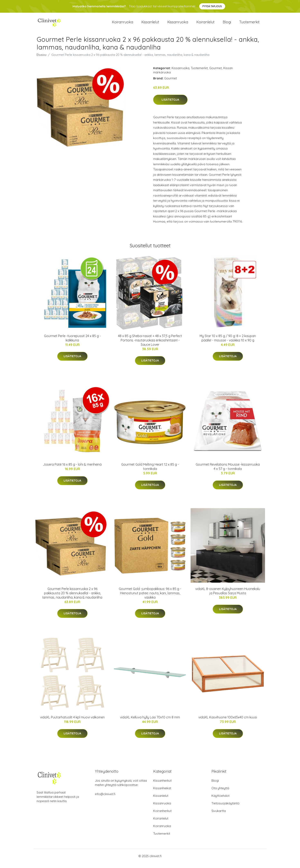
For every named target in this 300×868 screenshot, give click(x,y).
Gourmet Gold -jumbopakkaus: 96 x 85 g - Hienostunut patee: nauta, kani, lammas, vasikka (150, 598)
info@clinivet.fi (105, 799)
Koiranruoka (122, 24)
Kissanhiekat (162, 793)
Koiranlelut (205, 24)
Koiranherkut (162, 816)
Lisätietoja (170, 105)
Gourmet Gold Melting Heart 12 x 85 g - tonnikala (150, 471)
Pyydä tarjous (212, 6)
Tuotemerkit (249, 24)
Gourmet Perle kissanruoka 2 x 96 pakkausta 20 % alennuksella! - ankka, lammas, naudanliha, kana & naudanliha (72, 598)
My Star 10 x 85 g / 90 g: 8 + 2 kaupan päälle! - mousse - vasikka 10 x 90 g (228, 343)
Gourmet (216, 73)
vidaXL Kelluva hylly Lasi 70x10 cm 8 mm (150, 722)
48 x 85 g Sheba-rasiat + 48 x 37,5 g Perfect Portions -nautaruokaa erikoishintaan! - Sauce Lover (150, 345)
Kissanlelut (150, 24)
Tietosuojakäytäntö (225, 808)
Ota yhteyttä (220, 793)
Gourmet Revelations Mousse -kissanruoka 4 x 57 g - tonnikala (228, 471)
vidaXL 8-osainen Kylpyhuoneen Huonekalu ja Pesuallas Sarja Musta (228, 596)
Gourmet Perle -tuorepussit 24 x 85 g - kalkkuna (72, 343)
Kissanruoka (178, 24)
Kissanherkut (162, 785)
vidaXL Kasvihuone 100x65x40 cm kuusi (228, 722)
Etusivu (42, 60)
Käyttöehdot (220, 801)
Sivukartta (219, 816)
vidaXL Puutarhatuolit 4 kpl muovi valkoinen (72, 722)
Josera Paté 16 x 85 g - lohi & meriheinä (72, 469)
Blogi (227, 24)
